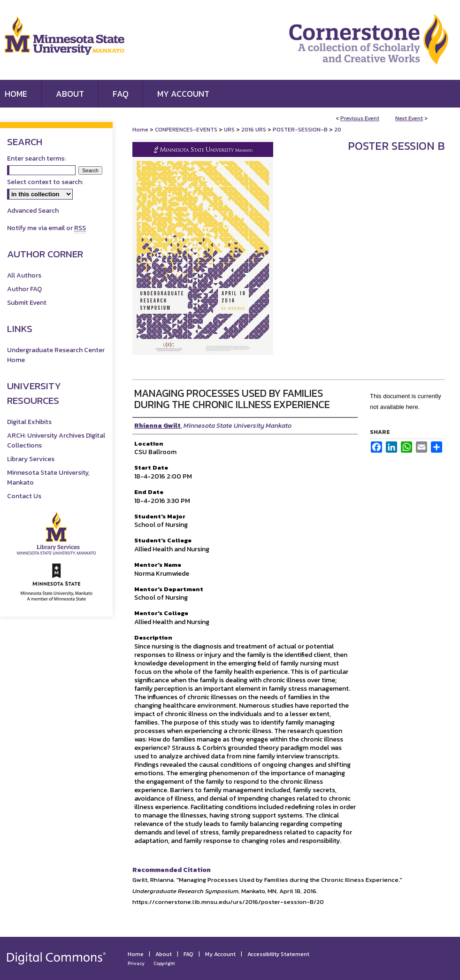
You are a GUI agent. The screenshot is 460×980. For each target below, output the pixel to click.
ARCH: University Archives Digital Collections (56, 440)
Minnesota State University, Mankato (48, 478)
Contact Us (24, 496)
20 (338, 130)
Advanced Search (33, 211)
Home (140, 130)
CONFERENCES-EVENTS (187, 130)
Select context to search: (45, 182)
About (164, 954)
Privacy (136, 963)
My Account (220, 954)
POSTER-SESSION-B (301, 130)
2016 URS (254, 130)
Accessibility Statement (278, 954)
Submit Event (27, 303)
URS (230, 130)
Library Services (31, 459)
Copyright (164, 963)
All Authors (24, 275)
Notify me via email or (46, 228)
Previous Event (360, 118)
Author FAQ (24, 289)
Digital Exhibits (29, 422)
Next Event (409, 118)
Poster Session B (396, 146)
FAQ (188, 954)
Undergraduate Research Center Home (56, 355)
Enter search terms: (36, 158)
